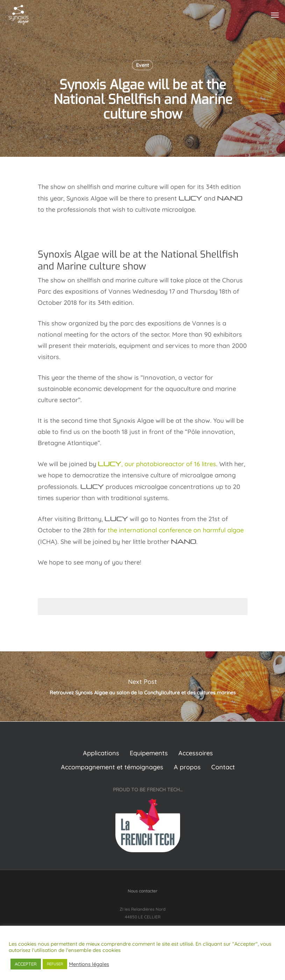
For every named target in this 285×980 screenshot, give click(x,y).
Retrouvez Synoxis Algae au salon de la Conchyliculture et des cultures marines (142, 686)
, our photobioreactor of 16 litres (157, 464)
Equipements (149, 753)
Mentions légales (89, 964)
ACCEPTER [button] (26, 964)
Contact (223, 767)
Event (142, 65)
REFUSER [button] (55, 964)
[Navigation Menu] (275, 15)
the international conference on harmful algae (176, 530)
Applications (101, 753)
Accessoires (196, 753)
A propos (187, 767)
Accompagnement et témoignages (112, 767)
